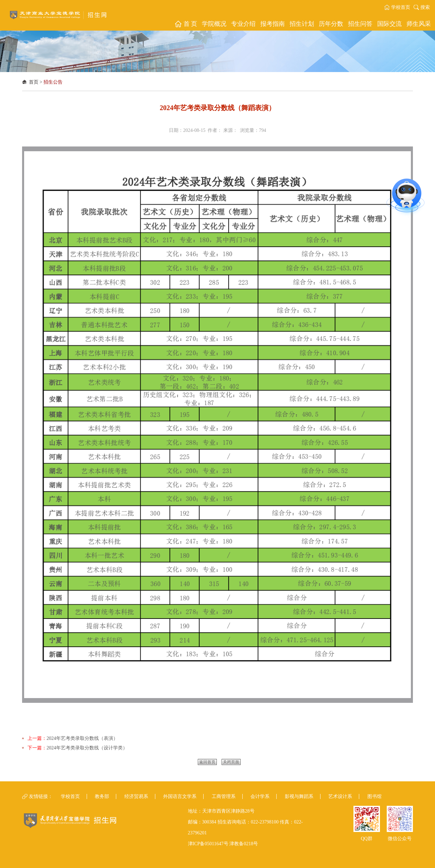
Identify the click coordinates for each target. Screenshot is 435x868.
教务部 (102, 796)
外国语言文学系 (180, 796)
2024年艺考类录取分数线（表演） (82, 738)
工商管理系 (224, 796)
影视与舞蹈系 (299, 796)
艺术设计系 (340, 796)
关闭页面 (231, 762)
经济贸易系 (136, 796)
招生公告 (53, 82)
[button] (186, 24)
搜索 (425, 7)
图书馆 (375, 796)
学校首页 (401, 7)
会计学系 (260, 796)
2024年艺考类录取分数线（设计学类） (87, 748)
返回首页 (207, 762)
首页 (34, 82)
